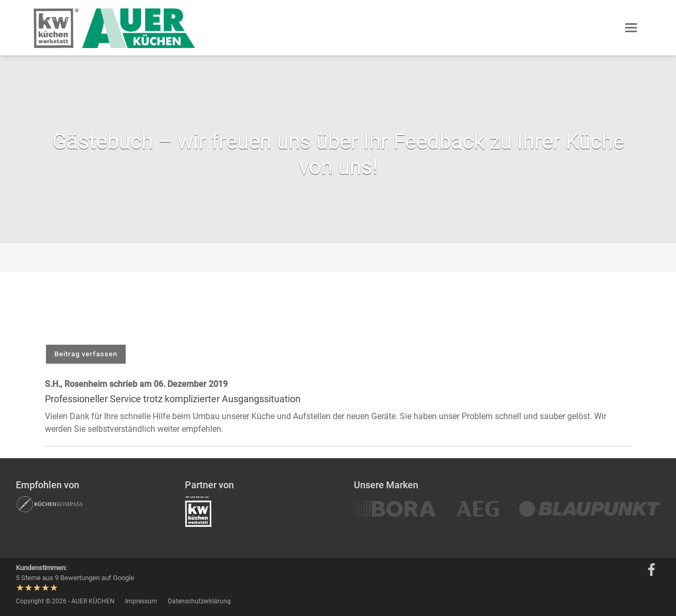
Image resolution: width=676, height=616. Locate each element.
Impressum (141, 601)
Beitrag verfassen (86, 354)
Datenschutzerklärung (199, 601)
